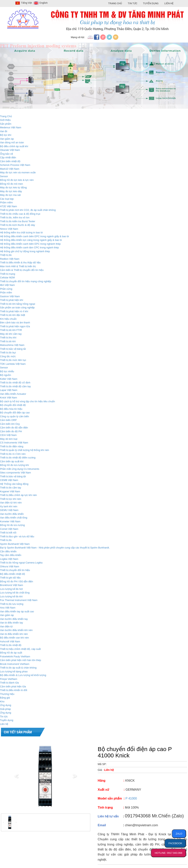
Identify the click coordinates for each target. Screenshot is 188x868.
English (40, 3)
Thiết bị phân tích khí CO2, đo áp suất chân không (28, 210)
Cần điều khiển (8, 551)
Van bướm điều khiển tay (14, 619)
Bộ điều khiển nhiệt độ (13, 574)
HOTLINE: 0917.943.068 (168, 853)
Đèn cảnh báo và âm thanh (15, 323)
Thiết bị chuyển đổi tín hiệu (15, 570)
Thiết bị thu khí (8, 338)
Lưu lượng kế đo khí (11, 596)
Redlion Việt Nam (10, 259)
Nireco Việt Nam (9, 229)
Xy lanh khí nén (9, 506)
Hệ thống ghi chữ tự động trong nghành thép (25, 251)
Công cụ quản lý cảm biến (14, 416)
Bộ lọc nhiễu (7, 371)
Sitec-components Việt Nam (15, 473)
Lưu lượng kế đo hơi (11, 589)
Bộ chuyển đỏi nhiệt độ (13, 405)
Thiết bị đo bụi (8, 353)
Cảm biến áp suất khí (12, 461)
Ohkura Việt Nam (10, 566)
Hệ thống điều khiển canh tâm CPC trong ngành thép (29, 247)
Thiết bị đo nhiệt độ (11, 645)
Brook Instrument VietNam (15, 664)
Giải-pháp (5, 709)
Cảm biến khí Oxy (10, 424)
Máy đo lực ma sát (10, 195)
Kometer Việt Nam (10, 521)
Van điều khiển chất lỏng (14, 518)
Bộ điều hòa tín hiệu (11, 409)
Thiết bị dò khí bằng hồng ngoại (18, 304)
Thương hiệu (7, 694)
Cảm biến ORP (8, 420)
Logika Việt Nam (9, 559)
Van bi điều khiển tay (11, 623)
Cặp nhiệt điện (8, 157)
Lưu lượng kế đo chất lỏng (15, 593)
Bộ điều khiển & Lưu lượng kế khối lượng (23, 675)
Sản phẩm (6, 124)
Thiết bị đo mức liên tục (13, 360)
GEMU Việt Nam (9, 510)
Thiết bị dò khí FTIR (11, 330)
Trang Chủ (115, 3)
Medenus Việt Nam (11, 127)
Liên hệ (169, 3)
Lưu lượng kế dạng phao (14, 671)
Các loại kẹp (7, 199)
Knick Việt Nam (8, 398)
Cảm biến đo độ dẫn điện (14, 428)
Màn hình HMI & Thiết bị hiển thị (18, 266)
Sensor (4, 176)
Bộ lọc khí (6, 135)
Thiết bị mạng (8, 274)
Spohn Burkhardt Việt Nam (15, 544)
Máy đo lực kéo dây (11, 191)
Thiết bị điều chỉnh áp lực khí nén (18, 495)
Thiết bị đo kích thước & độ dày (18, 225)
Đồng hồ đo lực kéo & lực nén (17, 180)
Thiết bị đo (6, 540)
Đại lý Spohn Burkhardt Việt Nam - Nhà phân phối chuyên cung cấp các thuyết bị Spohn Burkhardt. (55, 548)
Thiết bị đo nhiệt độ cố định (15, 383)
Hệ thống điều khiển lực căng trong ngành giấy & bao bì (31, 240)
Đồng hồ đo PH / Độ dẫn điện (17, 581)
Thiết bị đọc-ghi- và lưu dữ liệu (17, 536)
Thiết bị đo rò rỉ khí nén (13, 454)
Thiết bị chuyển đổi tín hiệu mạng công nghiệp (26, 281)
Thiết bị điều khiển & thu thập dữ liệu (20, 262)
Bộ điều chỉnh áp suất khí (14, 146)
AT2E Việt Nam (8, 206)
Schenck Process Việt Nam (15, 165)
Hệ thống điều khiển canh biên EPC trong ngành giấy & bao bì (34, 236)
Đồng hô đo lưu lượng (12, 525)
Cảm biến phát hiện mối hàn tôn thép (20, 660)
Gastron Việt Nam (10, 296)
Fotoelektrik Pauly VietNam (15, 656)
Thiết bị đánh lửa (9, 683)
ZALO (179, 834)
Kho (2, 701)
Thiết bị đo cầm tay (10, 488)
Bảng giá (5, 698)
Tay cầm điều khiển (11, 555)
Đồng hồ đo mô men (11, 184)
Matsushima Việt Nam (12, 345)
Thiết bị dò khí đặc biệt (13, 315)
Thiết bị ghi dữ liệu (10, 578)
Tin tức (4, 717)
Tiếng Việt (23, 3)
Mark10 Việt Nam (10, 169)
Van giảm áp (7, 139)
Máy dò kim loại (9, 439)
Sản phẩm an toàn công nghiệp (17, 308)
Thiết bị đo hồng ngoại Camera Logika (21, 563)
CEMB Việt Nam (9, 480)
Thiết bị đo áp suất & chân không (18, 668)
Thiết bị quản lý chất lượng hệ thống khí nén (25, 450)
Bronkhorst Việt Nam (11, 585)
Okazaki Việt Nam (10, 150)
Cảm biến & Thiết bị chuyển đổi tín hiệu (22, 270)
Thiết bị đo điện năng (12, 446)
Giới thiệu (5, 120)
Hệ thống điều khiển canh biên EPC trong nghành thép (30, 244)
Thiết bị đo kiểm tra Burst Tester (18, 221)
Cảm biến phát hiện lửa (13, 686)
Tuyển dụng (7, 720)
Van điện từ (6, 626)
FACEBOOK (175, 843)
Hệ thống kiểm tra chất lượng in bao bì (21, 232)
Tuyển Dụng (151, 3)
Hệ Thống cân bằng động (14, 484)
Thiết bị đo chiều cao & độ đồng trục (20, 214)
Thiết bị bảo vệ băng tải (13, 349)
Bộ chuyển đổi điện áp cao (15, 413)
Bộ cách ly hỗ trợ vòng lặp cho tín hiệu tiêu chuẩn (28, 401)
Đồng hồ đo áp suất (11, 653)
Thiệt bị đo (6, 255)
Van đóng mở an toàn (12, 142)
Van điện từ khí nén (11, 503)
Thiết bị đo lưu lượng (12, 604)
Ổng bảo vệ (6, 154)
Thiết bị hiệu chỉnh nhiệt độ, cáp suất (20, 649)
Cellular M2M (7, 278)
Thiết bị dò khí (8, 341)
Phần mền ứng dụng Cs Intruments (20, 469)
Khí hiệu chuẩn (8, 319)
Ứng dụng (6, 705)
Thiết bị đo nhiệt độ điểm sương (18, 458)
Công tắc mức (8, 356)
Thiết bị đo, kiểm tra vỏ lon (15, 217)
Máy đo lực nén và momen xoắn (18, 172)
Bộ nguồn (5, 375)
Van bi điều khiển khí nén (14, 634)
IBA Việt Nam (7, 285)
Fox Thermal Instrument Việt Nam (19, 600)
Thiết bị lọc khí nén (11, 499)
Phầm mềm (6, 202)
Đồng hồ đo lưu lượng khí (14, 465)
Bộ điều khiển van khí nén (14, 638)
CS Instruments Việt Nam (14, 443)
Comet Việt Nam (9, 529)
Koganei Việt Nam (10, 491)
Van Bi (4, 131)
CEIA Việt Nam (8, 435)
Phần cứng (6, 289)
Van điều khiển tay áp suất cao (17, 611)
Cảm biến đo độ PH (11, 431)
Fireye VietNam (9, 679)
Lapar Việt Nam (9, 390)
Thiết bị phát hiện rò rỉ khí (14, 311)
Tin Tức (132, 3)
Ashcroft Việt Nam (10, 641)
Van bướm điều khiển (12, 514)
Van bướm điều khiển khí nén (16, 630)
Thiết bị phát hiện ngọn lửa (15, 326)
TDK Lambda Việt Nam (13, 364)
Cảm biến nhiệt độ (10, 161)
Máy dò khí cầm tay (11, 334)
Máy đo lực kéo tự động (13, 187)
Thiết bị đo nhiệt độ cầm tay (15, 386)
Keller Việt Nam (9, 379)
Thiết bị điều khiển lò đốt (14, 690)
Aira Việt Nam (8, 608)
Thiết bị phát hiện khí (12, 300)
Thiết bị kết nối (8, 533)
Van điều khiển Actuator (13, 394)
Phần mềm (6, 293)
